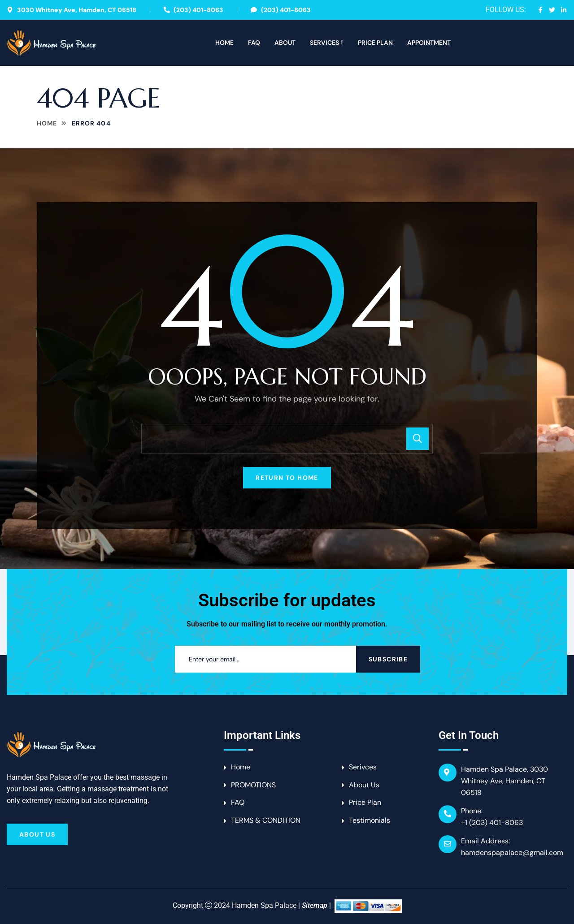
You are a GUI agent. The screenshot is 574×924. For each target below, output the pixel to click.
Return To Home (287, 478)
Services (324, 43)
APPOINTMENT (429, 43)
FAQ (254, 43)
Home (224, 43)
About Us (37, 834)
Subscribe (388, 659)
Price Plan (375, 43)
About (285, 43)
